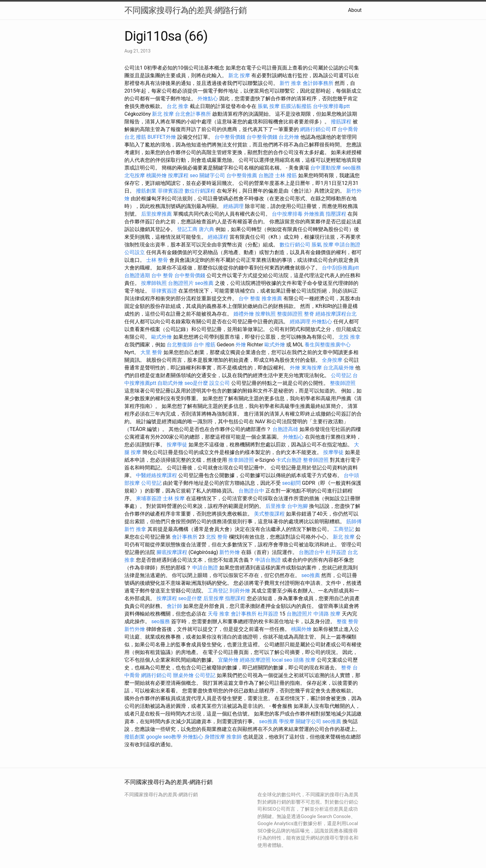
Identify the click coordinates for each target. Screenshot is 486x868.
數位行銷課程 (200, 191)
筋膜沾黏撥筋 (296, 106)
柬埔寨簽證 (149, 498)
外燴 (241, 345)
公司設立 (135, 252)
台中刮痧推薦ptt (340, 268)
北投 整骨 (217, 537)
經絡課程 (218, 237)
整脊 (309, 314)
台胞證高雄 (285, 429)
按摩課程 (178, 175)
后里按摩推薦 (156, 214)
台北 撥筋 (135, 137)
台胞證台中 (251, 491)
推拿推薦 (272, 298)
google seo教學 (164, 737)
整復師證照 (290, 314)
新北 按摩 (239, 75)
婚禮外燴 (244, 314)
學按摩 (287, 721)
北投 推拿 (349, 337)
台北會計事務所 (193, 114)
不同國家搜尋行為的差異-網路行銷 (185, 10)
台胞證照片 (181, 283)
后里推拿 (276, 506)
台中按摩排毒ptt (331, 106)
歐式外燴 (162, 337)
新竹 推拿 (290, 83)
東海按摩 (312, 368)
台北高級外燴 (339, 368)
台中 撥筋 (205, 345)
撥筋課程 (341, 122)
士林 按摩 (174, 498)
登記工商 (187, 229)
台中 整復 (249, 298)
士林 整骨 (157, 260)
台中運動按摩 (326, 168)
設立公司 (220, 383)
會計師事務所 (318, 83)
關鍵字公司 (212, 175)
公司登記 (341, 375)
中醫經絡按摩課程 (156, 475)
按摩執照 (265, 314)
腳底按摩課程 (172, 552)
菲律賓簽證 (171, 191)
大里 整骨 (151, 352)
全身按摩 (332, 360)
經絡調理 (233, 206)
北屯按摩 (135, 175)
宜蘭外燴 (228, 660)
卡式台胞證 (289, 460)
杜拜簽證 (336, 552)
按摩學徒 (177, 445)
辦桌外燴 (183, 675)
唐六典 (206, 229)
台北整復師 (180, 345)
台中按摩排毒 (287, 214)
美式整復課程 (269, 514)
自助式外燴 (170, 383)
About (355, 10)
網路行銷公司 (315, 129)
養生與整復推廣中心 (328, 345)
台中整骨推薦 (242, 175)
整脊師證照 (316, 460)
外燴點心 (208, 99)
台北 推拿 (178, 106)
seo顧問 (291, 483)
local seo (282, 660)
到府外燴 (240, 591)
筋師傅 (354, 521)
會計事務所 (185, 537)
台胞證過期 (137, 275)
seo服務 (352, 168)
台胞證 (266, 175)
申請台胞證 (348, 245)
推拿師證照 (241, 460)
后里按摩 (214, 598)
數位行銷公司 (295, 245)
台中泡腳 (297, 506)
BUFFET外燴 (162, 137)
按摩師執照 (154, 283)
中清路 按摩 (327, 614)
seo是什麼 (196, 383)
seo (194, 175)
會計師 (174, 606)
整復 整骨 (348, 621)
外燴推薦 (314, 214)
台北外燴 (289, 137)
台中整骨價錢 (230, 137)
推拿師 (234, 737)
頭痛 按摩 (305, 660)
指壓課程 (336, 214)
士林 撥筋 (286, 175)
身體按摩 (215, 737)
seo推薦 (204, 283)
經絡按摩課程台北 (336, 314)
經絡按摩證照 (255, 660)
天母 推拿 (219, 614)
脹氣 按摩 (269, 106)
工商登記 (344, 529)
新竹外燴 (230, 552)
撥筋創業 (146, 191)
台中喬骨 (348, 129)
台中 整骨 (162, 275)
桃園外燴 (156, 175)
